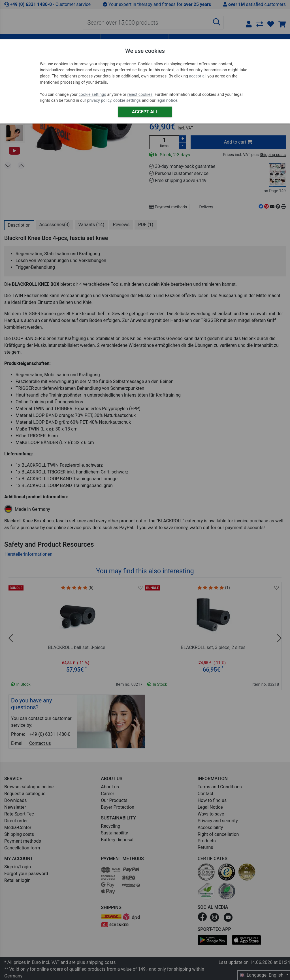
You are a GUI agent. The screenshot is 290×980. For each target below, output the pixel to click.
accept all (198, 76)
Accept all (145, 112)
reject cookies (140, 95)
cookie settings (92, 95)
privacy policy (99, 100)
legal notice (167, 100)
